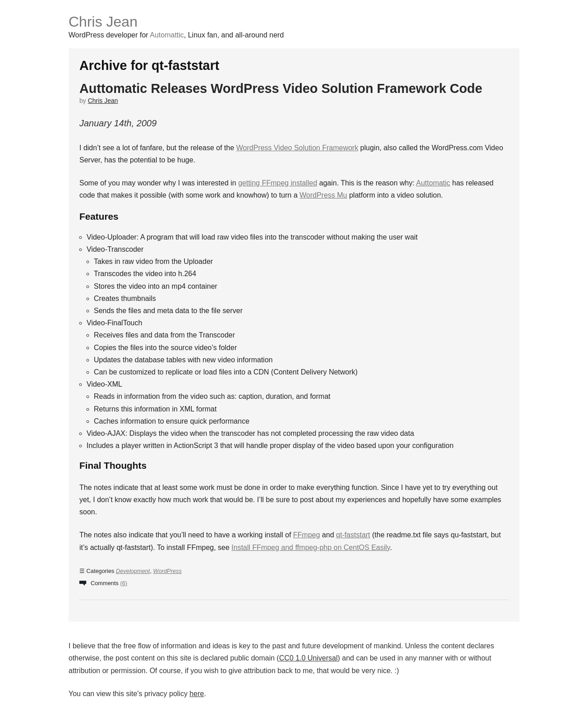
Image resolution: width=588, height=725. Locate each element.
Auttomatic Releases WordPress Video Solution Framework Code (281, 88)
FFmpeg (307, 535)
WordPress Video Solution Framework (297, 148)
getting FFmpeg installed (278, 183)
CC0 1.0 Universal (308, 658)
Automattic (167, 35)
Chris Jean (103, 22)
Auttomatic (433, 183)
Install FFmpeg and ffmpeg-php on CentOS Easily (311, 547)
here (197, 694)
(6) (124, 583)
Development (133, 571)
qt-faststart (353, 535)
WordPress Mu (323, 195)
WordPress (168, 571)
